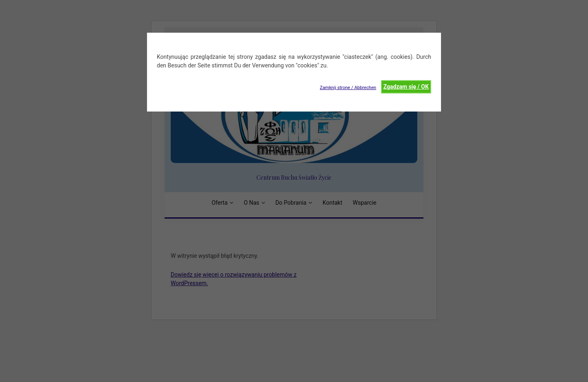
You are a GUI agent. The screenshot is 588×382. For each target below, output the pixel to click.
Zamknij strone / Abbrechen (348, 88)
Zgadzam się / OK (406, 87)
